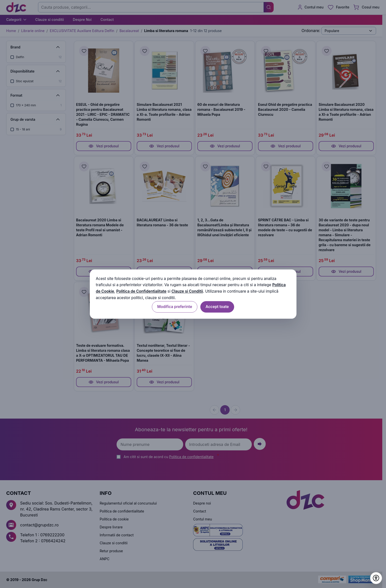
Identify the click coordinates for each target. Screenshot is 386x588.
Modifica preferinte (174, 307)
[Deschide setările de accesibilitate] (376, 578)
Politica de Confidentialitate (141, 292)
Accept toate (217, 307)
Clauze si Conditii (187, 292)
